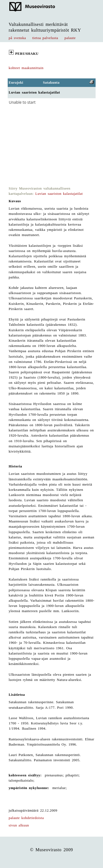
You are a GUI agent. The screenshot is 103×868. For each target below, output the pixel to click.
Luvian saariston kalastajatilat (59, 194)
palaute (70, 38)
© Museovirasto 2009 (51, 850)
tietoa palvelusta (45, 38)
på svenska (17, 38)
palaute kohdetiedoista (26, 818)
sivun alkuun (19, 825)
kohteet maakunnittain (26, 68)
